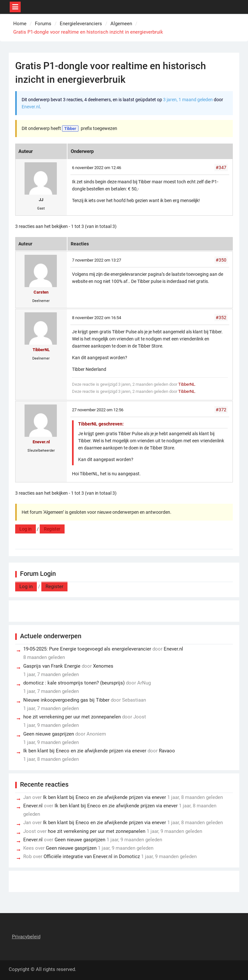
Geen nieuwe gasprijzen (49, 734)
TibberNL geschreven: (101, 424)
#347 (221, 167)
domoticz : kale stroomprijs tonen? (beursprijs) (74, 683)
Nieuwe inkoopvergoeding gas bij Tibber (66, 700)
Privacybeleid (26, 937)
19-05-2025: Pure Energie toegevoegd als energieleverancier (87, 649)
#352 (221, 318)
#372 (221, 410)
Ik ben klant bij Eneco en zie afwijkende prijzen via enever (85, 751)
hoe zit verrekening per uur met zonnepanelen (72, 717)
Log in (26, 529)
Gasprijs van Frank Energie (52, 666)
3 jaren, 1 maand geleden (188, 100)
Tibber (70, 129)
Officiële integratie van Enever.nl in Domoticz (92, 856)
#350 (221, 260)
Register (52, 529)
